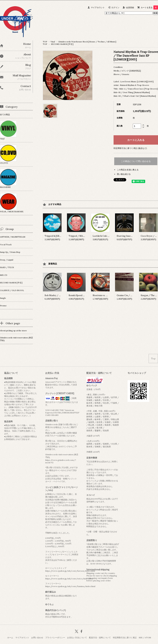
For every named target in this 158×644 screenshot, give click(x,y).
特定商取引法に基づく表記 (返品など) (130, 148)
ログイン (115, 7)
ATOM (148, 638)
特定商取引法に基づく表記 (125, 638)
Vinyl (53, 42)
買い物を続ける (124, 174)
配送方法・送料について (100, 638)
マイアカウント (98, 7)
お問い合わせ (37, 638)
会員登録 (130, 7)
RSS (141, 638)
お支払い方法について (77, 638)
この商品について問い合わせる (136, 161)
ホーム (10, 638)
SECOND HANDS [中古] (62, 44)
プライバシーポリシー (55, 638)
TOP (45, 42)
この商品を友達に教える (128, 170)
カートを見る (149, 7)
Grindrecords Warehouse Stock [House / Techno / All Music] (87, 42)
